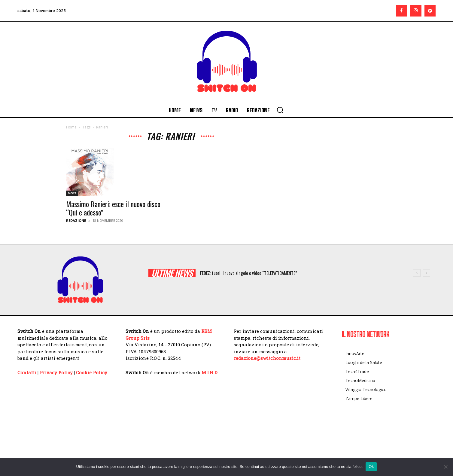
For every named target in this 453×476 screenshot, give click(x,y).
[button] (280, 110)
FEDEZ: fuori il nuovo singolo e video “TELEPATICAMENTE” (249, 273)
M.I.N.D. (210, 372)
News (72, 193)
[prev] (417, 273)
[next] (426, 273)
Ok (371, 467)
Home (71, 127)
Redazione (76, 220)
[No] (445, 467)
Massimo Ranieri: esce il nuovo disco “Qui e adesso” (113, 208)
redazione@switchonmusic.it (267, 358)
